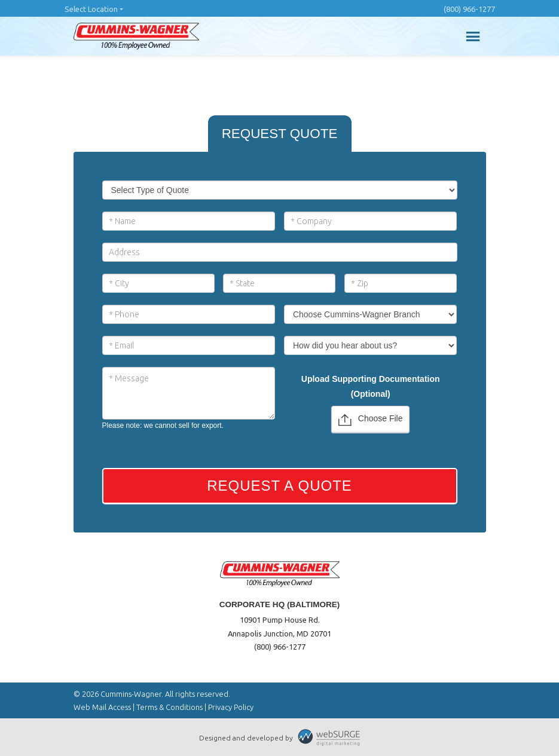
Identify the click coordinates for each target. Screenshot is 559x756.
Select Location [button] (91, 9)
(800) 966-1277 (469, 9)
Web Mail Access (102, 707)
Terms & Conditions (169, 707)
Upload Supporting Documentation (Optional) (371, 386)
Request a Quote (279, 486)
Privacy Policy (231, 707)
